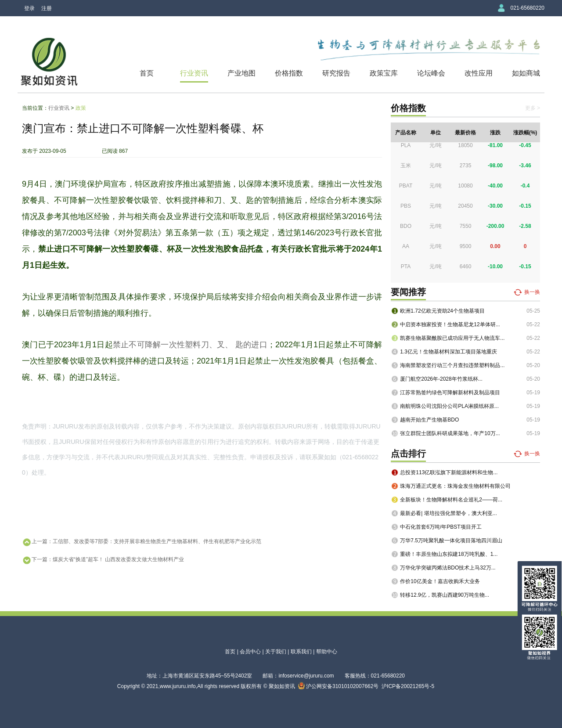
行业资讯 (194, 73)
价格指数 (289, 73)
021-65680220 (528, 8)
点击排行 (408, 454)
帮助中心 (327, 652)
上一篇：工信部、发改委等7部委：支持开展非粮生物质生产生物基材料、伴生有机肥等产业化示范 (142, 542)
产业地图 (241, 73)
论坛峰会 (431, 73)
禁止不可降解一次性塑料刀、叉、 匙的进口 (190, 345)
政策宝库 (384, 73)
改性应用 (479, 73)
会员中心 (250, 652)
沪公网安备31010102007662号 (339, 686)
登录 (29, 8)
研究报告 (336, 73)
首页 (147, 73)
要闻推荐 (408, 292)
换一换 (532, 292)
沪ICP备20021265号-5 (408, 686)
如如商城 (526, 73)
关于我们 (276, 652)
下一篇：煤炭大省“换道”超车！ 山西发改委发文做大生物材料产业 (103, 560)
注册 (47, 8)
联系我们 (301, 652)
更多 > (533, 108)
